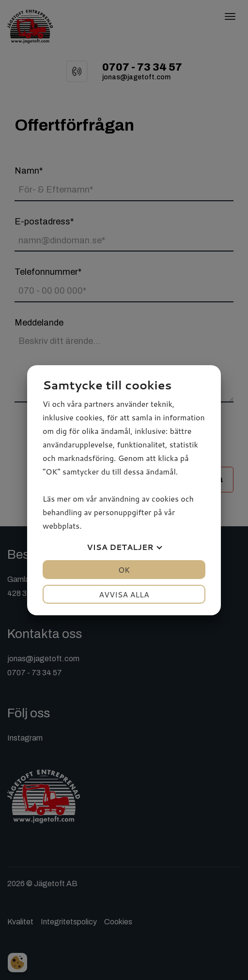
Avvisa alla (124, 594)
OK (124, 570)
